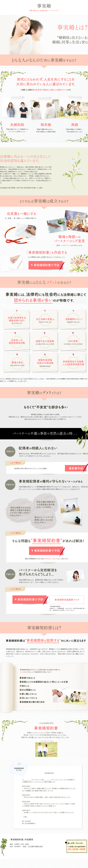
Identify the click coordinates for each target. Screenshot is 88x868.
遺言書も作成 (50, 559)
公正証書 (23, 672)
